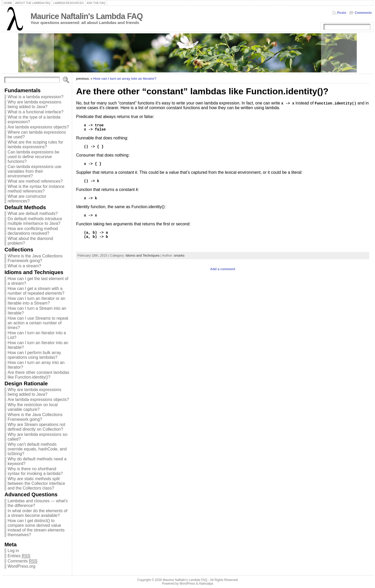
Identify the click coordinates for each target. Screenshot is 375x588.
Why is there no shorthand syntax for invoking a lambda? (35, 471)
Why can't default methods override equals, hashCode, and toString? (37, 449)
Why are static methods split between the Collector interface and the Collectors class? (36, 483)
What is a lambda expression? (35, 97)
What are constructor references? (27, 199)
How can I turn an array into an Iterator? (125, 79)
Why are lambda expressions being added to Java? (34, 104)
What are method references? (35, 181)
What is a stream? (24, 266)
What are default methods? (33, 213)
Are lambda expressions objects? (38, 127)
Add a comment (223, 269)
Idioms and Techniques (143, 255)
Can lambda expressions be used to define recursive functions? (33, 157)
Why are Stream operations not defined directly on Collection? (36, 427)
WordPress (187, 584)
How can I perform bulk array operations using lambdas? (34, 355)
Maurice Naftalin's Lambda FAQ (87, 16)
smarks (179, 255)
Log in (13, 551)
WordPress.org (21, 566)
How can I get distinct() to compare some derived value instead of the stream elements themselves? (36, 528)
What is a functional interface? (35, 112)
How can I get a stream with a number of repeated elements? (36, 291)
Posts (342, 13)
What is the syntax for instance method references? (36, 189)
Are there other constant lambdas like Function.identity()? (38, 375)
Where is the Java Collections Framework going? (35, 258)
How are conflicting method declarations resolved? (33, 231)
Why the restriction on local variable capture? (33, 407)
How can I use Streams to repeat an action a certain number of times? (38, 323)
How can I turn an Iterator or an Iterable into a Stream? (36, 301)
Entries (19, 556)
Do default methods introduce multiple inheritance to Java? (35, 221)
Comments (363, 13)
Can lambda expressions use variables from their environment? (34, 171)
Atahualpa (206, 584)
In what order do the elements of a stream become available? (37, 513)
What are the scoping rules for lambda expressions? (35, 144)
